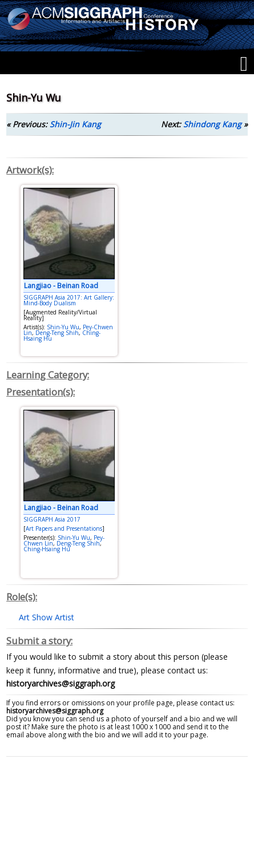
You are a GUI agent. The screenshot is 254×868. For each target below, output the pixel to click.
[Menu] (244, 64)
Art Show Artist (47, 617)
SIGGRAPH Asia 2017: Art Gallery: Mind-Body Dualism (69, 300)
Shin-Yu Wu (63, 327)
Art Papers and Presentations (64, 528)
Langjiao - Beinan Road (61, 286)
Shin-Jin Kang (75, 124)
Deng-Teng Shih (57, 333)
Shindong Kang (212, 124)
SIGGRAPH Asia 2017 (52, 519)
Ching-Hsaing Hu (47, 549)
